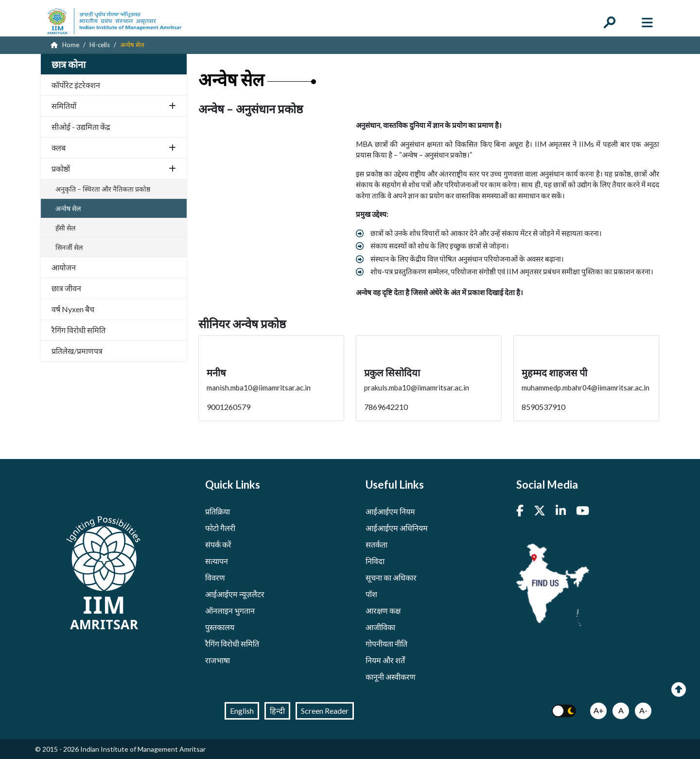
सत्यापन (217, 561)
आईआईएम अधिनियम (397, 528)
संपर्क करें (218, 544)
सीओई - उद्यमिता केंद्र (81, 127)
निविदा (375, 561)
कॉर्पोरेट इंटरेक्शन (76, 85)
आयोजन (64, 267)
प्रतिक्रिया (218, 511)
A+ (599, 710)
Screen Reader (325, 711)
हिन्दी (277, 711)
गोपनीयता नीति (386, 644)
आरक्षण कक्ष (383, 610)
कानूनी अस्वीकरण (391, 677)
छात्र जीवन (66, 288)
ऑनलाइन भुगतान (230, 610)
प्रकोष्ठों (114, 168)
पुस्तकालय (220, 627)
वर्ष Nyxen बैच (73, 309)
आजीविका (380, 627)
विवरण (215, 577)
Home (65, 45)
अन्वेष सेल (68, 208)
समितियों (114, 106)
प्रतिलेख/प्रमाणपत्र (77, 351)
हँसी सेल (65, 228)
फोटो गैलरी (220, 528)
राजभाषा (218, 660)
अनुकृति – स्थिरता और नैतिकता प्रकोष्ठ (103, 189)
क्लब (114, 148)
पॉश (371, 594)
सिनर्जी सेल (69, 247)
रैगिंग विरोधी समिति (79, 330)
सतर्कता (376, 544)
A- (643, 710)
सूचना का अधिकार (391, 577)
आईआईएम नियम (390, 511)
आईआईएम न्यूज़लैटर (235, 594)
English (242, 711)
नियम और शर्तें (385, 660)
